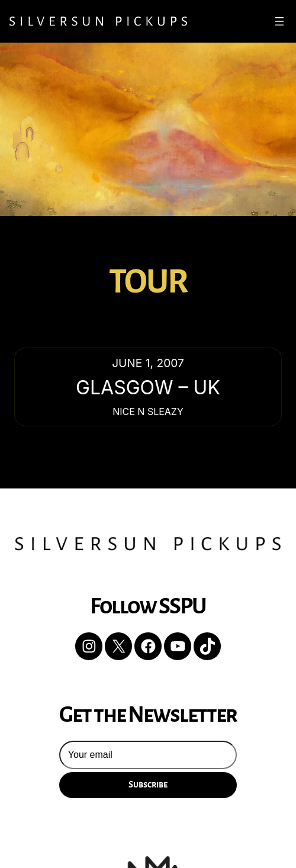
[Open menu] (279, 21)
